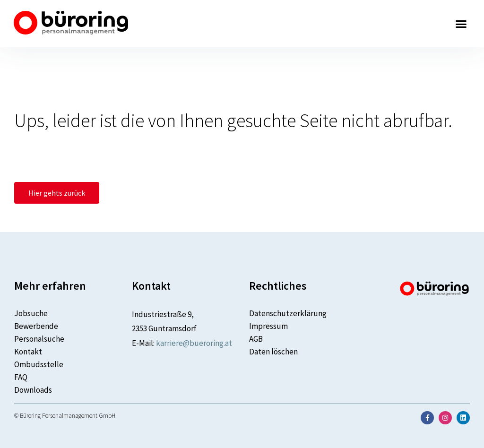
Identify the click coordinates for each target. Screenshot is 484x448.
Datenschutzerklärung (288, 313)
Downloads (33, 390)
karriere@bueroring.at (194, 343)
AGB (256, 339)
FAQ (21, 377)
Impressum (268, 326)
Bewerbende (36, 326)
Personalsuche (39, 339)
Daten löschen (273, 352)
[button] (461, 24)
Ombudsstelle (39, 364)
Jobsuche (31, 313)
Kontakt (28, 352)
